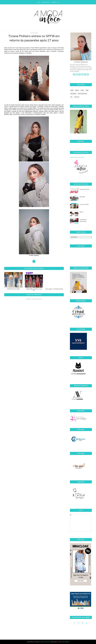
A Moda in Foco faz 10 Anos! (77, 157)
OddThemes (65, 642)
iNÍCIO (39, 2)
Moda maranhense (82, 94)
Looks (82, 90)
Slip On (81, 212)
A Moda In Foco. (45, 642)
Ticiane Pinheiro (34, 33)
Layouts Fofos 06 (84, 189)
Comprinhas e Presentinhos (83, 220)
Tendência (77, 97)
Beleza (77, 90)
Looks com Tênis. (84, 204)
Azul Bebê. (82, 197)
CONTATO (54, 2)
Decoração (73, 94)
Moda (72, 90)
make (87, 90)
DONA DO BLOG (46, 2)
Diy (71, 97)
